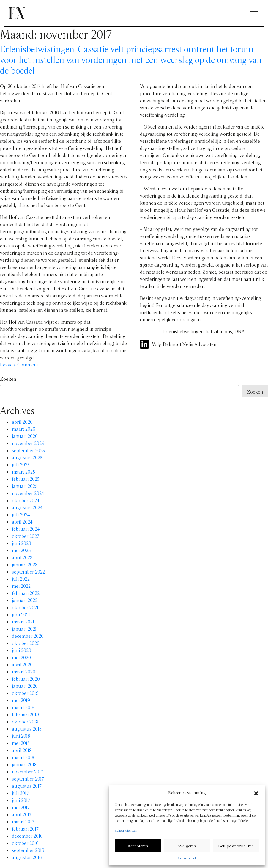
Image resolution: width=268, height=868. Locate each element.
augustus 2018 (27, 729)
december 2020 (28, 636)
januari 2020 (25, 686)
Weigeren (187, 846)
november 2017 (27, 771)
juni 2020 (22, 650)
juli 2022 (21, 579)
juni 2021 (21, 614)
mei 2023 (21, 550)
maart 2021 (23, 622)
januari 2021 (24, 629)
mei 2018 (21, 743)
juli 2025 (21, 464)
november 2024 (28, 493)
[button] (256, 792)
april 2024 (22, 522)
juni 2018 (21, 736)
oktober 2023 (26, 536)
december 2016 (27, 836)
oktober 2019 (25, 693)
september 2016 (28, 850)
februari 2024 (26, 529)
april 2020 (22, 664)
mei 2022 (21, 586)
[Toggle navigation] (254, 13)
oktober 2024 (26, 500)
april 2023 (22, 557)
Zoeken (8, 379)
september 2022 (28, 572)
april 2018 (22, 750)
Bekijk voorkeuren (236, 846)
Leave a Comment (19, 365)
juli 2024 (21, 514)
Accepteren (138, 846)
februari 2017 (25, 829)
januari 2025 (25, 486)
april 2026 (22, 422)
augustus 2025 (27, 457)
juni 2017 (21, 800)
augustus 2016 (27, 857)
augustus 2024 (27, 507)
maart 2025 (23, 472)
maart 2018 (23, 757)
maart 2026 (24, 429)
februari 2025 (26, 479)
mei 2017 (21, 807)
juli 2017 (20, 793)
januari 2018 (24, 764)
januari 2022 (25, 600)
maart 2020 (24, 672)
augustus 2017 (27, 786)
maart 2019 (23, 707)
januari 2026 (25, 436)
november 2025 (28, 443)
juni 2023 (22, 543)
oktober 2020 (26, 643)
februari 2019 (25, 714)
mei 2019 (21, 700)
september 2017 (28, 779)
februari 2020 (26, 679)
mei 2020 (21, 657)
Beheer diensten (126, 830)
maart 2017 (23, 821)
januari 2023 (25, 564)
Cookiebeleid (187, 858)
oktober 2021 (25, 607)
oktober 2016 (25, 843)
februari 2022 (26, 593)
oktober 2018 (25, 721)
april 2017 (22, 814)
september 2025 (28, 450)
